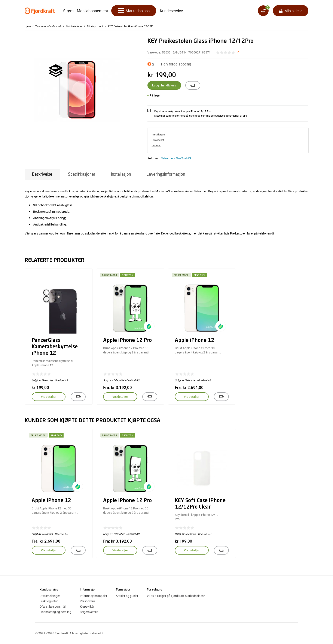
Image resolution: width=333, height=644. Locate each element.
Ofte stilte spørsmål (53, 606)
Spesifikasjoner (82, 174)
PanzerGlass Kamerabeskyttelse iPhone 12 (55, 347)
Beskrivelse (42, 174)
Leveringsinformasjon (166, 174)
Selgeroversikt (89, 612)
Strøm (68, 11)
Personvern (87, 601)
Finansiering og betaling (55, 612)
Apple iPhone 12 (195, 341)
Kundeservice (171, 11)
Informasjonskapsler (94, 596)
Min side (292, 11)
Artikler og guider (127, 596)
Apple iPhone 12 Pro (127, 341)
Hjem (28, 26)
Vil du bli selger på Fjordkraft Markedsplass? (176, 596)
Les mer (156, 145)
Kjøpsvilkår (87, 606)
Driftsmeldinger (50, 596)
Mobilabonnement (92, 11)
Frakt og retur (49, 601)
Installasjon (121, 174)
